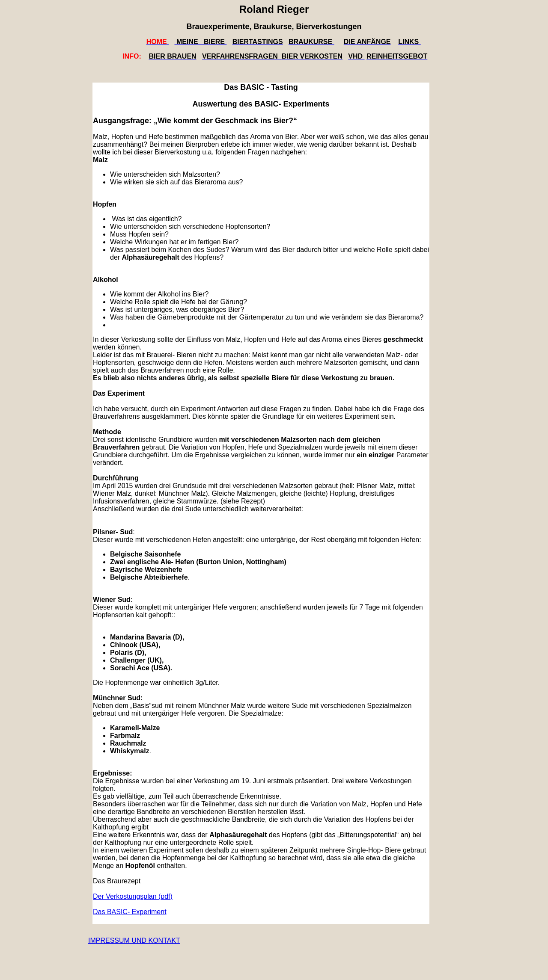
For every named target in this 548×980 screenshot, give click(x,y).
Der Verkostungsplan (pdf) (133, 896)
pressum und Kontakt (138, 940)
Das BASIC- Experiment (130, 912)
